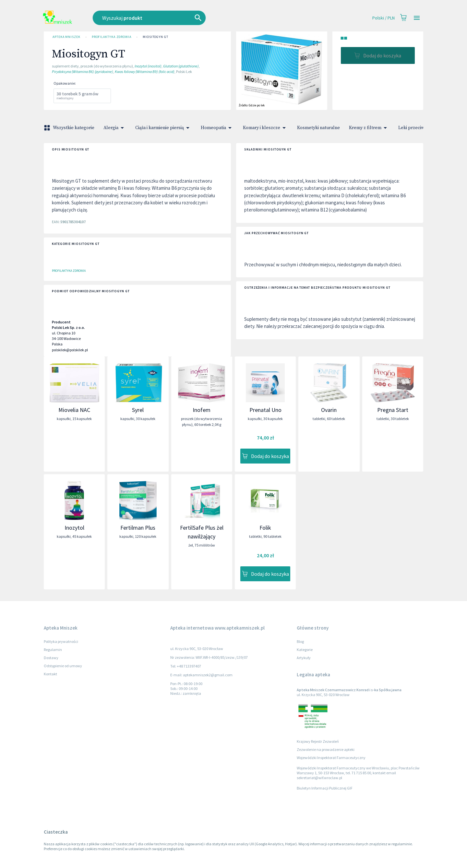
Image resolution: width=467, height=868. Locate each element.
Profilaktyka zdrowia (112, 37)
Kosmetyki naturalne (318, 128)
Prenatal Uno (265, 410)
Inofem (202, 410)
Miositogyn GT (156, 37)
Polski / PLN (383, 18)
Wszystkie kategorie (70, 128)
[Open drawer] (417, 18)
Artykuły (304, 658)
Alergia (115, 128)
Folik (265, 528)
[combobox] (185, 18)
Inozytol (74, 528)
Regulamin (53, 650)
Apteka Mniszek (66, 37)
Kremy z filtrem (369, 128)
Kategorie (305, 650)
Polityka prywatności (61, 641)
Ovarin (329, 410)
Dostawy (51, 658)
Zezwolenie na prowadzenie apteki (326, 749)
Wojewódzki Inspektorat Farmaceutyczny (331, 758)
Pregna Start (393, 410)
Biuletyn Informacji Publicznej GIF (325, 788)
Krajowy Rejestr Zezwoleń (318, 741)
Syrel (138, 410)
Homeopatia (217, 128)
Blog (300, 641)
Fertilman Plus (138, 528)
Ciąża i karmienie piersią (163, 128)
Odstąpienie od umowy (63, 666)
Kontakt (50, 674)
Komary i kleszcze (265, 128)
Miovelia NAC (74, 410)
